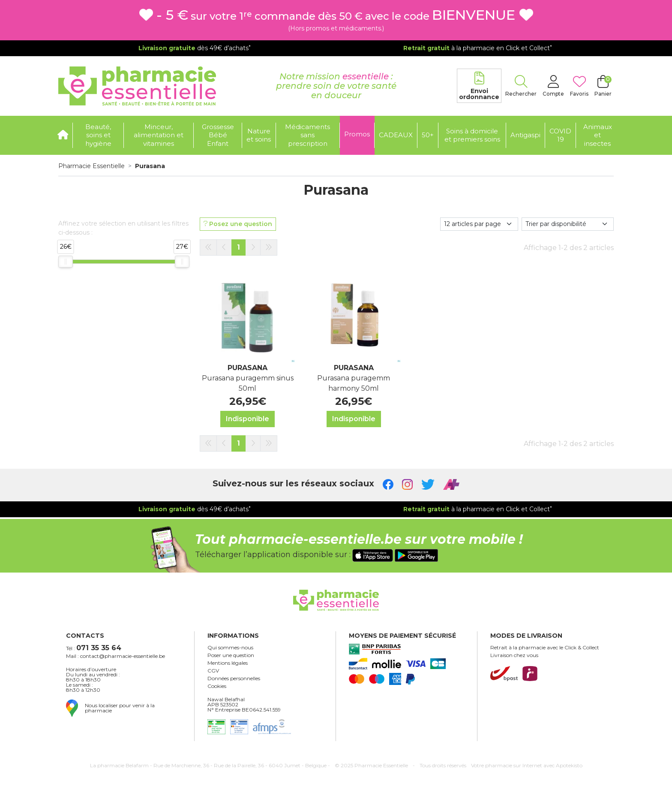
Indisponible (247, 419)
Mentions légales (228, 663)
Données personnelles (234, 678)
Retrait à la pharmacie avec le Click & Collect (545, 648)
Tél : (94, 648)
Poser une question (231, 655)
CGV (213, 671)
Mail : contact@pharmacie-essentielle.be (115, 656)
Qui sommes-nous (230, 648)
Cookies (217, 686)
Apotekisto (527, 765)
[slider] (66, 262)
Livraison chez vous (514, 655)
